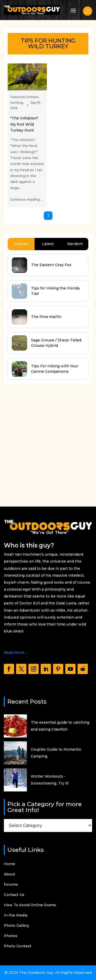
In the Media (16, 916)
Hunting (17, 103)
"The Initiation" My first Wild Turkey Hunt (24, 124)
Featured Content (24, 97)
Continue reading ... (27, 199)
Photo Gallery (17, 926)
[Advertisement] (48, 441)
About (9, 874)
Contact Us (14, 895)
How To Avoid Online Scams (30, 905)
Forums (11, 885)
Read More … (16, 652)
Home (9, 864)
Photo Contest (18, 946)
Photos (11, 936)
